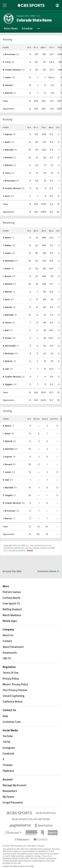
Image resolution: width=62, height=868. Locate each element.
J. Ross (6, 196)
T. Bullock (8, 93)
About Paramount (13, 647)
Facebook (8, 754)
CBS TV (7, 659)
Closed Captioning (13, 696)
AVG (51, 127)
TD (58, 127)
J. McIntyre (8, 353)
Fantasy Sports (11, 598)
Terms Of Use (11, 673)
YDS (44, 127)
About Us (8, 635)
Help (5, 716)
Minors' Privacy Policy (15, 684)
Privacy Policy (11, 679)
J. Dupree (7, 134)
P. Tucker (7, 338)
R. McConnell (9, 346)
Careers (7, 641)
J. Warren (7, 292)
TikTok (6, 742)
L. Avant (7, 142)
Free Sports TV (11, 604)
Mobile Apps (10, 621)
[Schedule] (27, 29)
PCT (52, 47)
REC (36, 231)
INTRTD (54, 419)
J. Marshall (8, 150)
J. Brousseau (9, 54)
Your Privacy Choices (15, 690)
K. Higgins (8, 384)
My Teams (8, 797)
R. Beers (7, 238)
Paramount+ (10, 653)
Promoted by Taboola (48, 571)
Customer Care (12, 722)
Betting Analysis (12, 609)
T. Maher (7, 245)
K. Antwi (7, 323)
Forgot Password (13, 803)
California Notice (13, 702)
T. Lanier (7, 77)
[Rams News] (11, 29)
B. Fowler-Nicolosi (12, 70)
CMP (43, 47)
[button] (39, 29)
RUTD (37, 419)
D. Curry (7, 62)
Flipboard (8, 771)
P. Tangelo (8, 495)
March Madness (12, 615)
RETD (45, 419)
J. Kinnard (8, 157)
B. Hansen (8, 85)
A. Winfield (8, 261)
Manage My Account (14, 785)
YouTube (8, 736)
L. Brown (7, 276)
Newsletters (10, 791)
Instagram (9, 748)
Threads (8, 765)
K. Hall (6, 369)
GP (29, 47)
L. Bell (6, 330)
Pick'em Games (12, 592)
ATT (36, 47)
